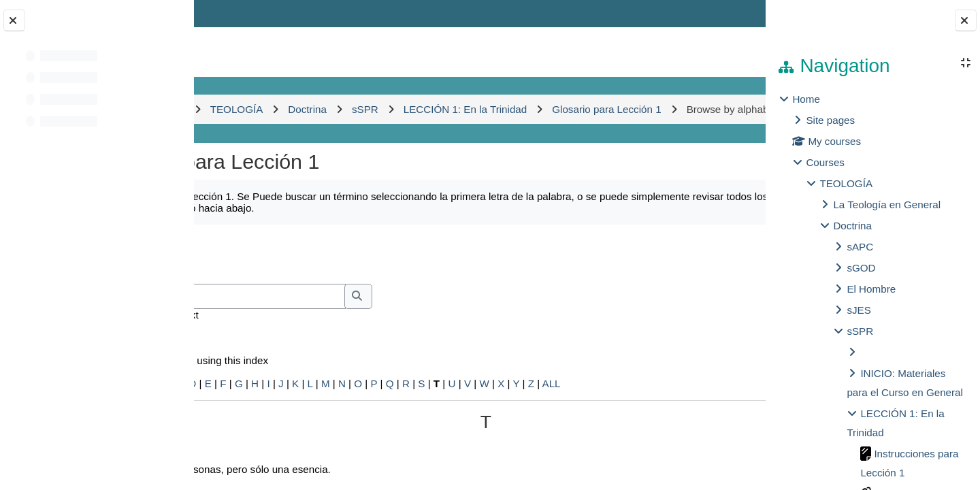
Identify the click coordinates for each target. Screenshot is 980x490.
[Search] (339, 326)
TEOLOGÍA (846, 183)
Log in (726, 13)
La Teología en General (887, 205)
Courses (825, 162)
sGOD (861, 268)
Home (806, 99)
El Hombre (871, 289)
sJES (859, 310)
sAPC (860, 247)
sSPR (860, 331)
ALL (664, 413)
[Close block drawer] (966, 20)
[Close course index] (14, 20)
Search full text (276, 344)
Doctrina (852, 226)
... (722, 282)
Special (230, 413)
